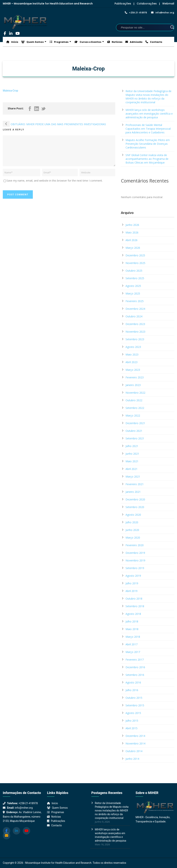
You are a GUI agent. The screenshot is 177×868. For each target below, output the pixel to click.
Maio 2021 (132, 461)
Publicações (123, 4)
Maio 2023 (132, 354)
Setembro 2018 (135, 606)
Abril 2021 (131, 469)
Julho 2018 (132, 621)
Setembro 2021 (135, 438)
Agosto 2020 (133, 515)
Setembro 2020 (135, 507)
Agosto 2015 (133, 713)
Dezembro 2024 (135, 309)
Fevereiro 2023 (135, 377)
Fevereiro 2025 (135, 301)
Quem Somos (32, 42)
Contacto (154, 42)
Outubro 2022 (134, 400)
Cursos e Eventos (88, 42)
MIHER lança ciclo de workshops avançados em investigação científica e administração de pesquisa (149, 114)
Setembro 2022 (135, 408)
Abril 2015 (131, 728)
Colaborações (147, 4)
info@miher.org (24, 808)
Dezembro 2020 (135, 499)
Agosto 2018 (133, 614)
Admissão (134, 42)
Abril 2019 (131, 591)
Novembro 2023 (135, 332)
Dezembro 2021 (135, 423)
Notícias (115, 42)
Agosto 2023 (133, 347)
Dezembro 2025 (135, 255)
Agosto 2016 (133, 682)
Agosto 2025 (133, 286)
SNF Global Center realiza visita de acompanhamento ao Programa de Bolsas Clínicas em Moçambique (147, 159)
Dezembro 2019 (135, 553)
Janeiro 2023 (133, 385)
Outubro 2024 (134, 316)
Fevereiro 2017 (135, 660)
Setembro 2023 (135, 339)
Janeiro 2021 (133, 492)
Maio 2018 (132, 629)
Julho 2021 (132, 446)
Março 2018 (133, 637)
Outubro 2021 (134, 431)
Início (12, 42)
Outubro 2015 (134, 698)
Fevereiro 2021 (135, 484)
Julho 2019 (132, 583)
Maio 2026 (132, 232)
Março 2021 (133, 477)
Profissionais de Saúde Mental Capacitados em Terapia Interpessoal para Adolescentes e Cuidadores (148, 129)
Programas (59, 42)
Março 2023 (133, 370)
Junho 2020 (132, 530)
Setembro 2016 (135, 675)
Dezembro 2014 (135, 736)
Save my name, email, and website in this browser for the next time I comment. (55, 181)
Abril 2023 (131, 362)
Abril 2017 (131, 644)
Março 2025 (133, 293)
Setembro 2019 (135, 568)
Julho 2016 (132, 690)
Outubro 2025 (134, 271)
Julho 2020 (132, 522)
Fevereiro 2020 (135, 545)
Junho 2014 (132, 759)
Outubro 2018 (134, 599)
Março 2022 (133, 415)
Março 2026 (133, 248)
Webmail (168, 4)
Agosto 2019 (133, 576)
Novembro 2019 (135, 560)
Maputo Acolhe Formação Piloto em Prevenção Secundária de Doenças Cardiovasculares (148, 144)
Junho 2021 (132, 454)
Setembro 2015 (135, 705)
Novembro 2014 (135, 743)
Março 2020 (133, 538)
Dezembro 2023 (135, 324)
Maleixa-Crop (10, 91)
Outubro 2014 (134, 751)
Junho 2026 (132, 225)
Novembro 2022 (135, 393)
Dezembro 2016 (135, 667)
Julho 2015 (132, 721)
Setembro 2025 (135, 278)
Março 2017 (133, 652)
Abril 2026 (131, 240)
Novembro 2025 (135, 263)
